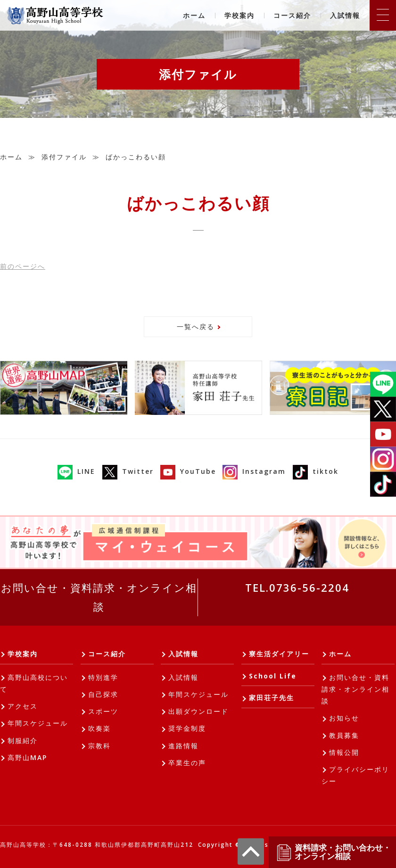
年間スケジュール (38, 723)
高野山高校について (34, 683)
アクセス (23, 706)
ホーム (194, 15)
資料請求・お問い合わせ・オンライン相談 (333, 852)
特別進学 (103, 677)
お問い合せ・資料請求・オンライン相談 (99, 597)
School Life (273, 676)
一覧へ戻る (196, 327)
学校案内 (239, 15)
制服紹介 (23, 740)
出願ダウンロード (198, 711)
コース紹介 (292, 15)
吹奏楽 (99, 728)
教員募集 (344, 735)
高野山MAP (27, 757)
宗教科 (99, 746)
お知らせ (344, 718)
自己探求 (103, 694)
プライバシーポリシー (355, 775)
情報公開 (344, 752)
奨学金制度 (187, 728)
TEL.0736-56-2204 (297, 587)
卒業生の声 (187, 763)
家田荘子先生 (272, 698)
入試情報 (345, 15)
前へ (23, 266)
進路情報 (183, 746)
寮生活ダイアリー (279, 654)
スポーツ (103, 711)
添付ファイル (64, 157)
